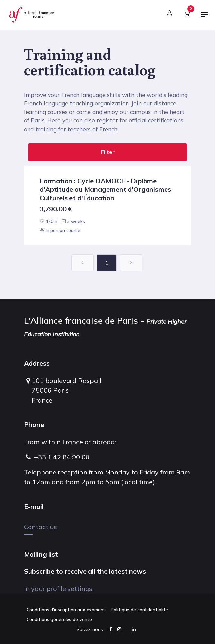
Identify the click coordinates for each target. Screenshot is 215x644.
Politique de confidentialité (139, 610)
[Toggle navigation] (205, 17)
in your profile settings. (59, 589)
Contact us (40, 527)
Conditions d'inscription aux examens (66, 610)
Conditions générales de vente (59, 619)
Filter (108, 152)
